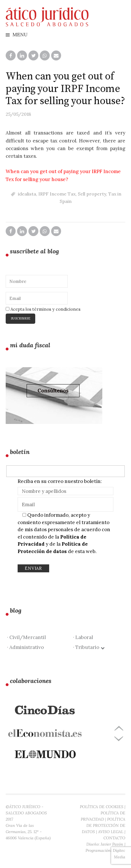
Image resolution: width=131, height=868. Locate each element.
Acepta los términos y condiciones (43, 309)
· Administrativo (25, 647)
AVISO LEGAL (111, 832)
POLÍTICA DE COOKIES (102, 807)
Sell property (92, 194)
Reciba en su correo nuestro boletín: (60, 481)
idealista (27, 194)
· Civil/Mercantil (26, 637)
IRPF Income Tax (57, 194)
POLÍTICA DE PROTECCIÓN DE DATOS (104, 825)
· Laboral (83, 637)
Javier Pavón (112, 844)
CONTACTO (114, 838)
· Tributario (89, 647)
